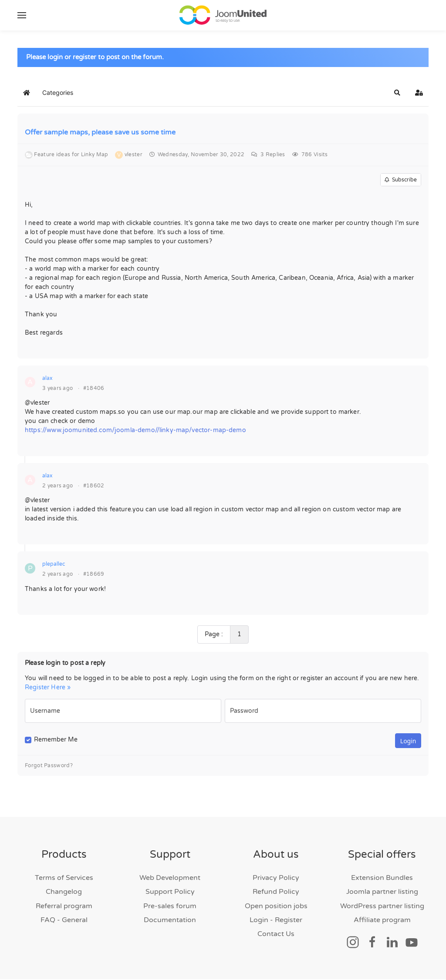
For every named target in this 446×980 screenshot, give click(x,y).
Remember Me (56, 740)
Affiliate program (382, 921)
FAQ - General (64, 921)
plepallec (54, 565)
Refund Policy (276, 893)
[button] (22, 15)
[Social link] (353, 943)
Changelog (64, 893)
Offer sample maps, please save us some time (100, 133)
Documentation (170, 921)
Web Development (170, 879)
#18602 (94, 487)
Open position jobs (276, 907)
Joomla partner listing (382, 893)
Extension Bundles (382, 879)
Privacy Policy (276, 879)
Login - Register (276, 921)
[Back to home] (223, 15)
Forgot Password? (49, 766)
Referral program (64, 907)
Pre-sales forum (170, 907)
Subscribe (401, 181)
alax (47, 379)
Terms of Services (64, 879)
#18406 (94, 389)
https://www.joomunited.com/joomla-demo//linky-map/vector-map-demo (135, 431)
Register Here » (48, 688)
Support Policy (170, 893)
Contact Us (276, 935)
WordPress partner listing (382, 907)
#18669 (94, 575)
